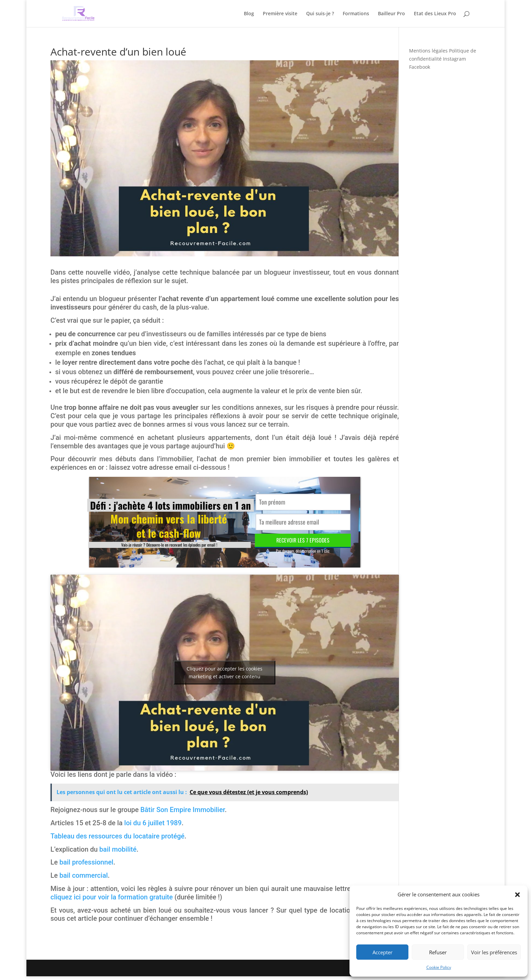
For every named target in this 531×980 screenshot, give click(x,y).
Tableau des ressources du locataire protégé (118, 836)
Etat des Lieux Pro (435, 14)
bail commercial (83, 875)
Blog (249, 14)
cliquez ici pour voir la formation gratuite (112, 897)
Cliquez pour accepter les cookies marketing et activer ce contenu (225, 673)
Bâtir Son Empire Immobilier (182, 810)
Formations (356, 14)
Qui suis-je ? (320, 14)
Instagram (454, 59)
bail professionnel (86, 862)
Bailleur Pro (391, 14)
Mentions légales (428, 51)
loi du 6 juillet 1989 (153, 823)
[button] (517, 895)
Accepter (383, 952)
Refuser (438, 952)
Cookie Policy (439, 967)
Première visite (280, 14)
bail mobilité (118, 849)
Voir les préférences (494, 952)
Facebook (420, 67)
